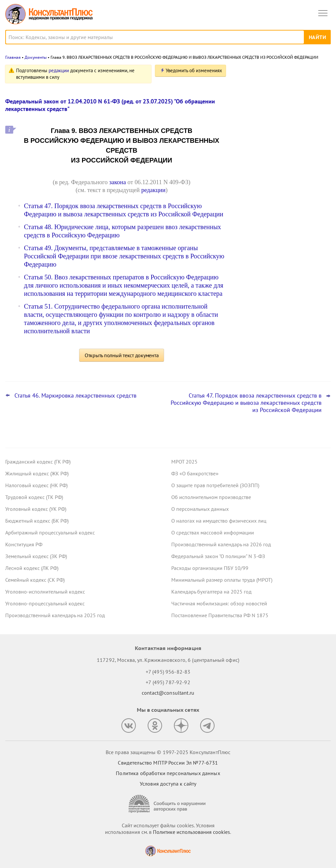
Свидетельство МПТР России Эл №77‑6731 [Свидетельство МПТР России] (168, 763)
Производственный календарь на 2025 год (55, 615)
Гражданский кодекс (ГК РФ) (38, 462)
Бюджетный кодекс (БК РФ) (37, 521)
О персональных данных (200, 509)
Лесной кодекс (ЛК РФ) (32, 568)
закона (118, 182)
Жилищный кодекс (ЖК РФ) (37, 473)
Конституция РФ (24, 544)
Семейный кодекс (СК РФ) (35, 580)
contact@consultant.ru (168, 693)
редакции (59, 70)
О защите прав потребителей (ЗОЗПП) (215, 485)
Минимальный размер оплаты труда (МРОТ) (222, 580)
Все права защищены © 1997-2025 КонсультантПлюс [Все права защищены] (168, 752)
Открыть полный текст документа (122, 355)
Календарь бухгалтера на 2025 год (211, 592)
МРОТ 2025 (184, 462)
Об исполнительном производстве (211, 497)
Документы (36, 57)
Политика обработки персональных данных (168, 773)
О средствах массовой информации (213, 532)
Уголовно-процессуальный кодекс (45, 603)
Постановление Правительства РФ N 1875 (220, 615)
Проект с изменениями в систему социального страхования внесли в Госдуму (278, 103)
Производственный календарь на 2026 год (221, 544)
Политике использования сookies (191, 832)
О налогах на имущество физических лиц (219, 521)
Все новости (253, 231)
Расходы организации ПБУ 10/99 (210, 568)
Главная (13, 57)
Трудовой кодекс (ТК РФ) (34, 497)
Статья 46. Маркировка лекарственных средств (75, 396)
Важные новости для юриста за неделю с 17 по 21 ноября (274, 178)
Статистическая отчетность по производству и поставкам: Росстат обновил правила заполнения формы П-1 (280, 142)
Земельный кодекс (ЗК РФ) (36, 556)
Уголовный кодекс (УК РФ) (36, 509)
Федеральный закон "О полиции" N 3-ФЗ (218, 556)
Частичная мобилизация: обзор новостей (219, 603)
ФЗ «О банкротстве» (195, 473)
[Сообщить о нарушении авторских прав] (168, 804)
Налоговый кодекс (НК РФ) (36, 485)
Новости (262, 73)
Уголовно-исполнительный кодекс (45, 592)
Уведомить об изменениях (194, 70)
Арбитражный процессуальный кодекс (50, 532)
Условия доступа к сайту (168, 784)
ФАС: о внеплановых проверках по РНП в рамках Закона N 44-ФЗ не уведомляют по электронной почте (278, 210)
